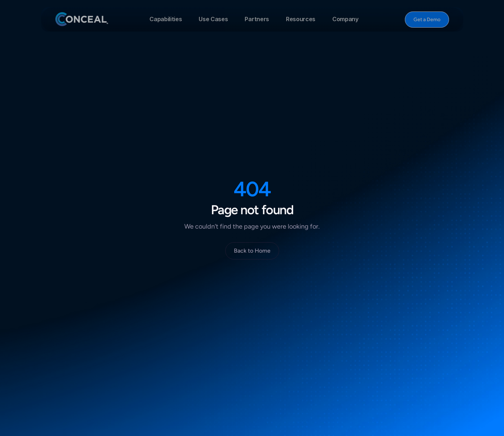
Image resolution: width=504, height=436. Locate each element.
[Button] (427, 20)
